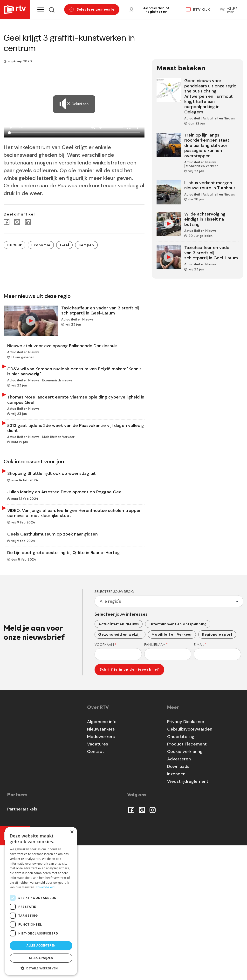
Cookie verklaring (185, 886)
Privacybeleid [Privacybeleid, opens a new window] (45, 887)
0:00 (20, 127)
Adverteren (179, 893)
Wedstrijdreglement (188, 916)
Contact (96, 886)
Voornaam (105, 779)
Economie (41, 245)
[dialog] (41, 901)
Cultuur (14, 245)
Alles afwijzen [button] (41, 958)
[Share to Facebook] (7, 222)
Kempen (86, 245)
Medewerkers (101, 871)
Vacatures (98, 878)
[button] (41, 10)
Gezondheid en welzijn (120, 769)
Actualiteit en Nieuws (119, 758)
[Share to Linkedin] (28, 222)
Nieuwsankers (101, 863)
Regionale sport (217, 769)
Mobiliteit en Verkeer (172, 769)
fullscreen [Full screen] (129, 127)
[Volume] (111, 127)
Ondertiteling (181, 871)
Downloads (178, 901)
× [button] (72, 832)
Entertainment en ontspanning (178, 758)
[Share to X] (17, 222)
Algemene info (102, 856)
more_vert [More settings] (137, 127)
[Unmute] (93, 127)
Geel (64, 245)
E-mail (200, 779)
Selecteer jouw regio (114, 726)
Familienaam (156, 779)
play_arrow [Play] (11, 127)
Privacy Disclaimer (186, 856)
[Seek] (74, 133)
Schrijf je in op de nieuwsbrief (129, 804)
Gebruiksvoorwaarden (190, 863)
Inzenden (176, 908)
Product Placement (187, 878)
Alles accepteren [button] (41, 945)
